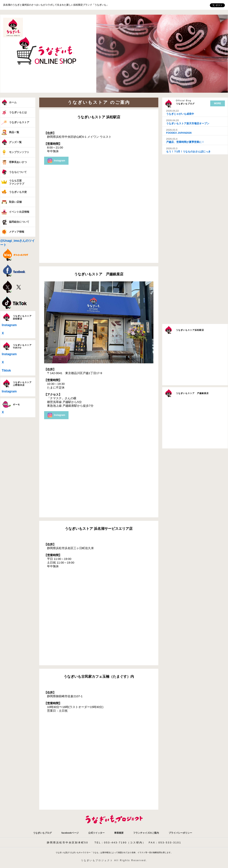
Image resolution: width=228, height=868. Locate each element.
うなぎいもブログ (42, 833)
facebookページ (70, 833)
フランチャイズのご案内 (146, 833)
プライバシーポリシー (180, 833)
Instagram (9, 325)
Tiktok (6, 370)
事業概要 (119, 833)
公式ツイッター (96, 833)
